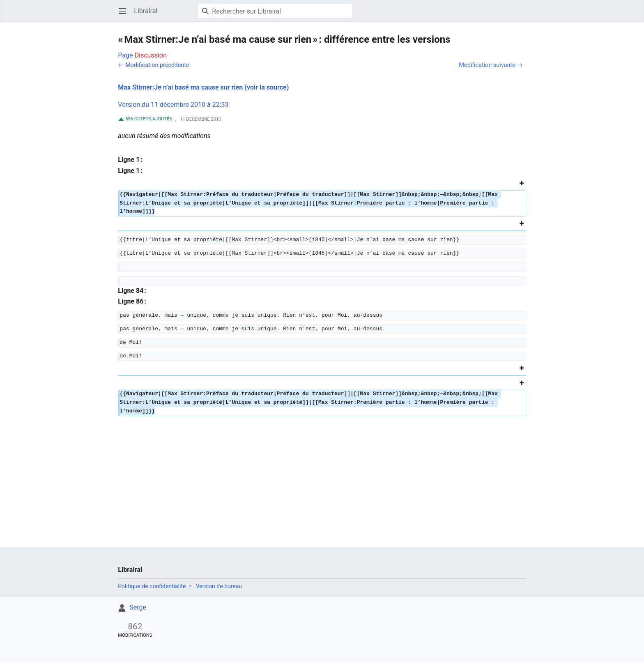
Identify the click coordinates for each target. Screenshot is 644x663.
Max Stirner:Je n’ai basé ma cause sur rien (180, 87)
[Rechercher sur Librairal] (275, 11)
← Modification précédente (153, 65)
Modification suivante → (491, 65)
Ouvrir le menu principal (125, 15)
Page (125, 55)
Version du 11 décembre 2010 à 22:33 (173, 105)
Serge (138, 607)
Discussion (151, 55)
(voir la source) (267, 87)
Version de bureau (219, 586)
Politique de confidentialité (152, 586)
